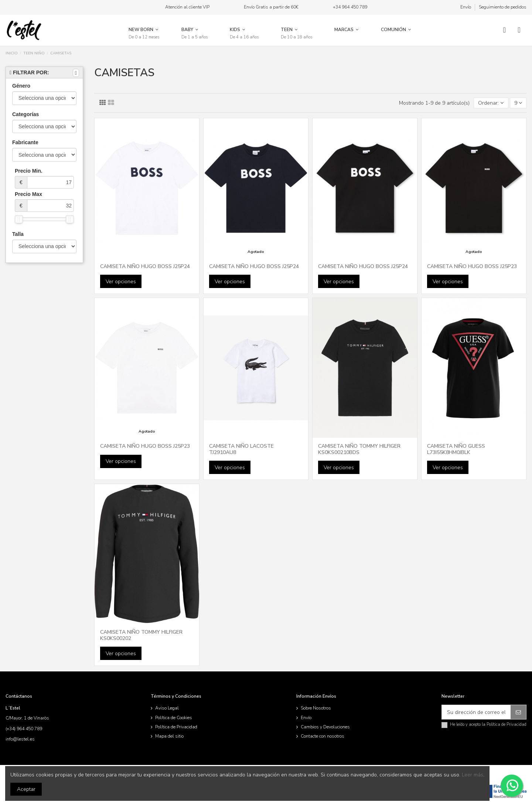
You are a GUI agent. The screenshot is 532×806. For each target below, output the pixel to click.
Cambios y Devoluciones (325, 727)
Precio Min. (44, 178)
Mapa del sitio (169, 736)
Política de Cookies (174, 718)
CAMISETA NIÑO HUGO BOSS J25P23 (472, 266)
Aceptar (26, 789)
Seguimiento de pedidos (503, 7)
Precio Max (44, 201)
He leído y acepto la (488, 724)
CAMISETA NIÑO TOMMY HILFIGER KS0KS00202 (141, 635)
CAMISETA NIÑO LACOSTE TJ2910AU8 (241, 449)
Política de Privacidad (176, 727)
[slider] (19, 219)
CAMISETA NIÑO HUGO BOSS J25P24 (145, 266)
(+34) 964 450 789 (24, 729)
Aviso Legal (167, 708)
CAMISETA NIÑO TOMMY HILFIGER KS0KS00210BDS (359, 449)
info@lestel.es (20, 739)
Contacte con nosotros (323, 736)
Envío (466, 7)
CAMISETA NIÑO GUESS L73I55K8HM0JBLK (456, 449)
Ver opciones (121, 282)
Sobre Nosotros (316, 708)
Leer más (473, 775)
